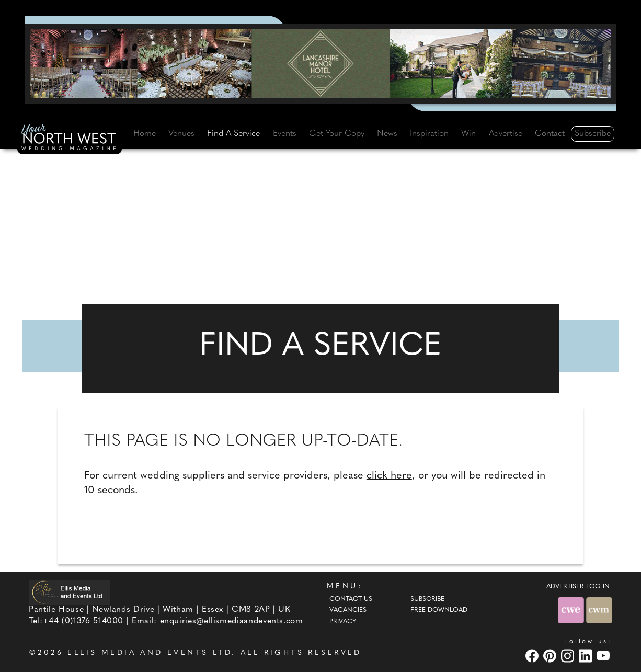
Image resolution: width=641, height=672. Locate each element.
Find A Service (233, 134)
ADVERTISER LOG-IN (578, 587)
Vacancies (348, 610)
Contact (550, 134)
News (387, 134)
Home (145, 134)
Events (285, 134)
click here (389, 476)
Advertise (506, 134)
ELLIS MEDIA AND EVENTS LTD (150, 653)
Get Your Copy (337, 134)
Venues (181, 134)
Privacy (343, 622)
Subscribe (593, 134)
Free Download (439, 610)
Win (468, 134)
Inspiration (429, 134)
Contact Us (351, 599)
